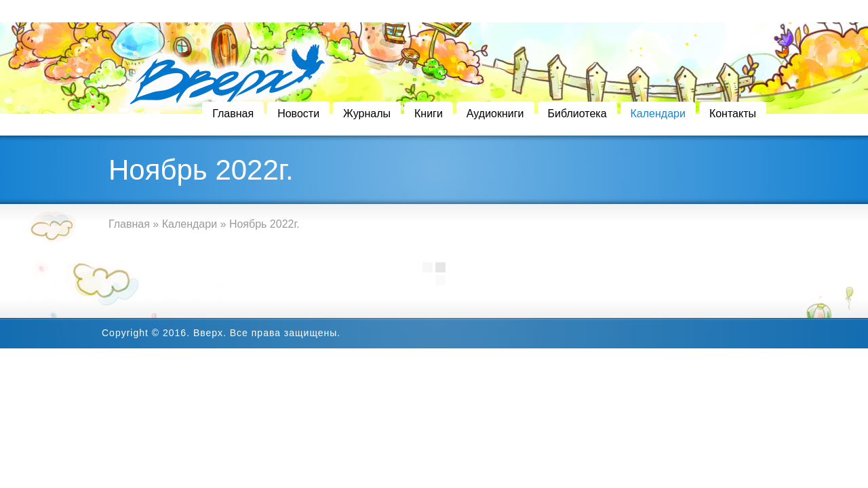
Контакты (733, 114)
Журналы (367, 114)
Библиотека (577, 114)
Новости (298, 114)
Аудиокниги (495, 114)
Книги (429, 114)
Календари (658, 114)
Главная (233, 114)
